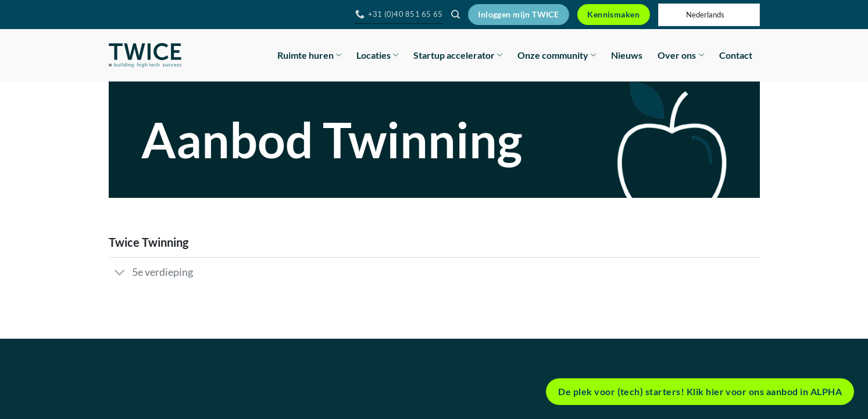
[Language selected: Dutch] (709, 15)
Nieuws (627, 55)
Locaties (377, 55)
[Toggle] (120, 273)
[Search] (456, 15)
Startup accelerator (458, 55)
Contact (736, 55)
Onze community (557, 55)
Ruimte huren (309, 55)
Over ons (681, 55)
